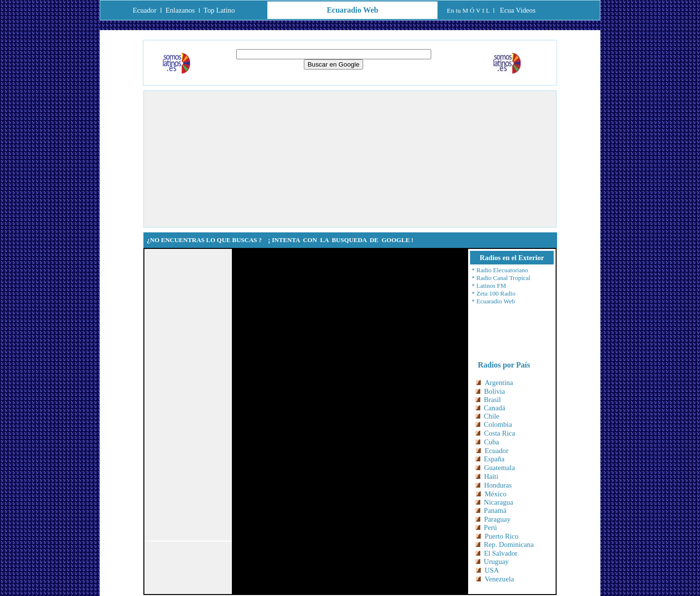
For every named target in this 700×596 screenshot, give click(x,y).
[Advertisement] (350, 159)
